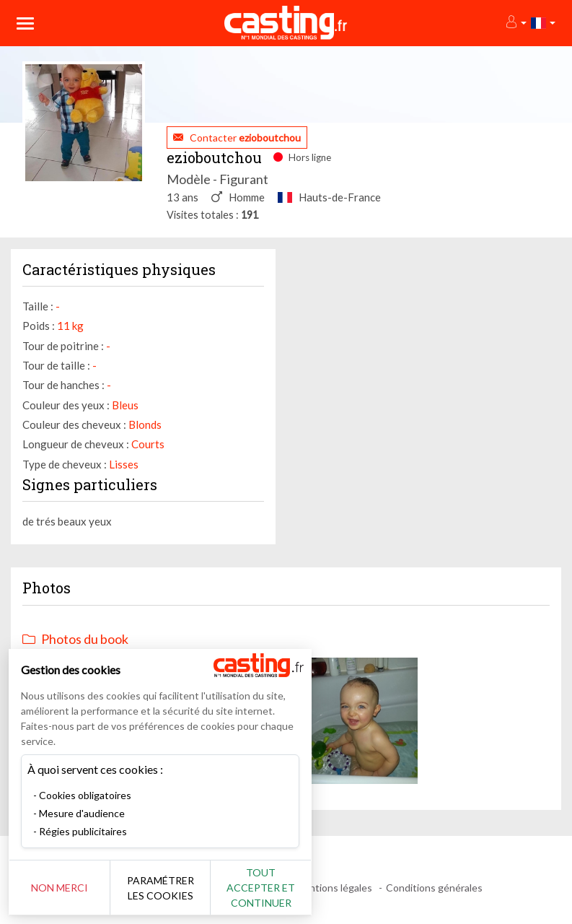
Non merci (60, 888)
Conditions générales (434, 888)
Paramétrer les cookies (160, 888)
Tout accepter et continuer (261, 888)
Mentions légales (334, 888)
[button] (515, 23)
